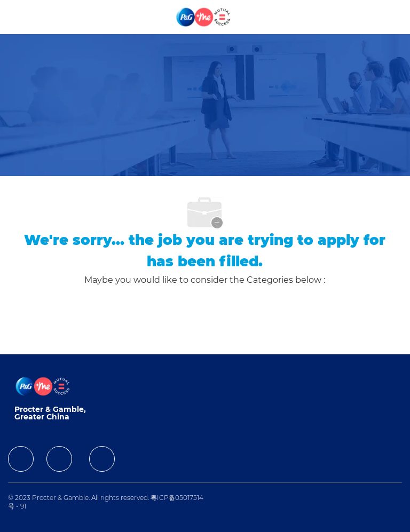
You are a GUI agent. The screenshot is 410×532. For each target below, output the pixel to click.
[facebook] (21, 459)
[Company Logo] (204, 17)
